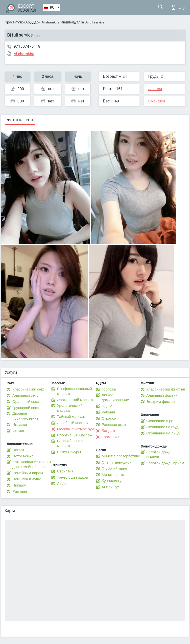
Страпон (109, 418)
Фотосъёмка (23, 456)
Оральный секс (25, 402)
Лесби (62, 484)
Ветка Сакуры (69, 452)
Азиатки (155, 89)
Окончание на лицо (163, 433)
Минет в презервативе (121, 456)
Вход (178, 7)
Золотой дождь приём (165, 463)
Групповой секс (25, 408)
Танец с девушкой (73, 477)
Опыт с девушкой (117, 462)
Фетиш (18, 431)
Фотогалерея (20, 120)
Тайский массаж (71, 417)
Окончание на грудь (164, 427)
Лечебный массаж (73, 423)
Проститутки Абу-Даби (23, 22)
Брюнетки (156, 101)
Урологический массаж (70, 408)
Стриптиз (65, 471)
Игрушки (20, 425)
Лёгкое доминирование (115, 397)
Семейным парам (28, 473)
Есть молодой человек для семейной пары (32, 464)
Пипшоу (19, 485)
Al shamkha (51, 22)
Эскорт (18, 450)
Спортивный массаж (75, 435)
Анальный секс (25, 395)
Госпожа (109, 389)
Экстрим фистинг (161, 402)
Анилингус (111, 487)
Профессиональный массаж (75, 391)
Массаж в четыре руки (76, 429)
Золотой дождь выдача (159, 454)
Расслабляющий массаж (71, 443)
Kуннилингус (112, 481)
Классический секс (28, 389)
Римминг (20, 491)
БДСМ (107, 406)
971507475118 (27, 46)
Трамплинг (111, 437)
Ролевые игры (114, 425)
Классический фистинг (166, 389)
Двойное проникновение (25, 416)
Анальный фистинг (163, 395)
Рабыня (108, 412)
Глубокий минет (115, 468)
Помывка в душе (27, 479)
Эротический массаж (75, 400)
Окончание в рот (161, 421)
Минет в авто (113, 475)
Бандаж (108, 431)
